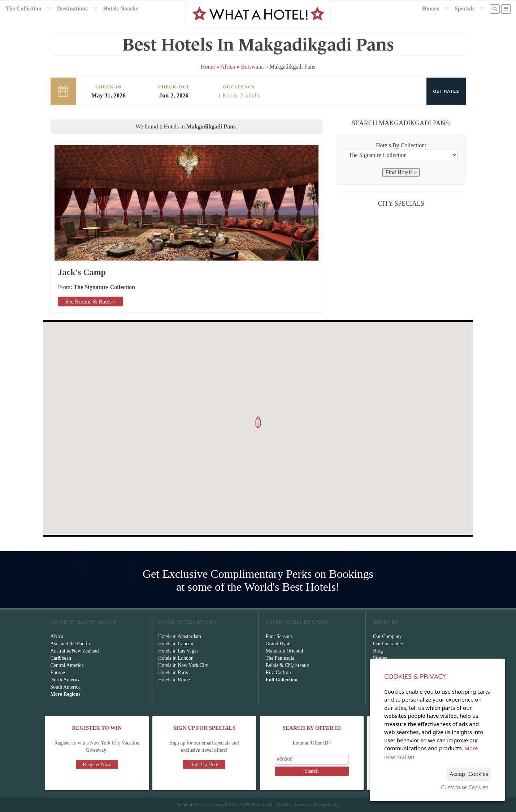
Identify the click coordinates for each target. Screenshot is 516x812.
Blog (378, 651)
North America (66, 680)
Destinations (72, 8)
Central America (67, 665)
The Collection (23, 8)
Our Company (387, 636)
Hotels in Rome (174, 680)
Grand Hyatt (278, 644)
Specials (465, 8)
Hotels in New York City (183, 665)
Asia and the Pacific (71, 644)
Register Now (97, 765)
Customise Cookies (465, 787)
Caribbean (61, 658)
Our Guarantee (388, 644)
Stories (380, 658)
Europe (58, 673)
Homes (431, 8)
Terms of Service (192, 805)
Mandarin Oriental (285, 651)
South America (66, 687)
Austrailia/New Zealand (75, 651)
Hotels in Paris (173, 673)
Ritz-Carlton (278, 673)
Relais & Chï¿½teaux (287, 665)
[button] (258, 422)
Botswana (252, 67)
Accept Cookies (469, 774)
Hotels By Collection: (401, 145)
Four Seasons (279, 636)
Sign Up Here (204, 765)
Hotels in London (176, 658)
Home (208, 67)
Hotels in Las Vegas (178, 651)
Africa (228, 67)
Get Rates (446, 91)
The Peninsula (280, 658)
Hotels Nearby (121, 8)
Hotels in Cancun (176, 644)
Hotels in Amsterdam (180, 636)
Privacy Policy (326, 805)
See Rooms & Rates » (91, 302)
